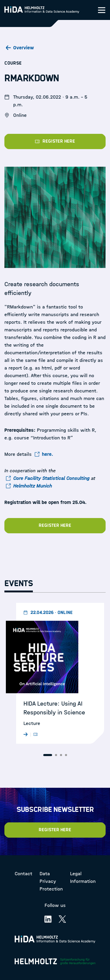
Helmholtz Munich (33, 486)
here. (48, 454)
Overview (24, 48)
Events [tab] (19, 583)
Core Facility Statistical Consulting (51, 478)
